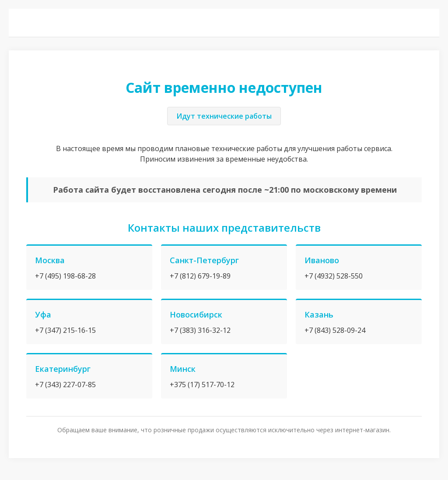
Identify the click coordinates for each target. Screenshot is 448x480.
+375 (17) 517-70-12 (202, 385)
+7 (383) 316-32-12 (200, 330)
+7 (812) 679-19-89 (200, 276)
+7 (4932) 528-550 (334, 276)
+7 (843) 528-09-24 (335, 330)
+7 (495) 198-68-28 (65, 276)
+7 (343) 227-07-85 (65, 385)
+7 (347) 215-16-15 (65, 330)
